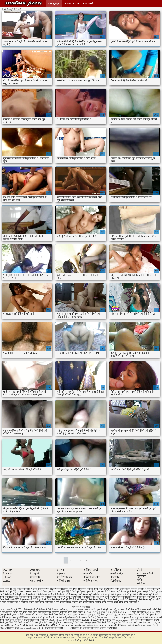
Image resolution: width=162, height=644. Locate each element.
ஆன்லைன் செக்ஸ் (143, 625)
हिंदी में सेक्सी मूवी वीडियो (24, 602)
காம (111, 609)
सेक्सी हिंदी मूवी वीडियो (65, 625)
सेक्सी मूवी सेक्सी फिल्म (138, 623)
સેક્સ (144, 609)
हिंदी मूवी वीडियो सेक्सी (108, 628)
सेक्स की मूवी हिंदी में (138, 589)
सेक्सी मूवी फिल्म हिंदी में (141, 592)
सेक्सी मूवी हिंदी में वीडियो (134, 594)
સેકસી (41, 628)
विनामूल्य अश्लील (58, 609)
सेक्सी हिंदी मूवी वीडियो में (148, 597)
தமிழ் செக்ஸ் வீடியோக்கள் (75, 617)
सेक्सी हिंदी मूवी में (131, 597)
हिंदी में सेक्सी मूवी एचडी (148, 600)
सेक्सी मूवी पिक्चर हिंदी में (122, 592)
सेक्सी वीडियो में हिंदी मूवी (75, 597)
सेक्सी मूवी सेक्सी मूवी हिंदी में (59, 594)
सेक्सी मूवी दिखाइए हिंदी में (82, 592)
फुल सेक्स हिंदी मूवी (121, 623)
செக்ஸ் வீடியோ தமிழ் (86, 615)
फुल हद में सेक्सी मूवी (82, 589)
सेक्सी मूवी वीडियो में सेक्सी (38, 594)
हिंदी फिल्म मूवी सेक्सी (105, 615)
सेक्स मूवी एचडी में (153, 589)
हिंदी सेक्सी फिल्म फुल (91, 628)
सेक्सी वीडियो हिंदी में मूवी (114, 597)
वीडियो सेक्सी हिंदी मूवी (105, 623)
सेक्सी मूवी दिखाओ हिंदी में (102, 592)
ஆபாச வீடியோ (73, 609)
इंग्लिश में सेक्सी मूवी (38, 617)
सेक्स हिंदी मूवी (129, 625)
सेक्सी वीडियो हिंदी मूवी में (95, 597)
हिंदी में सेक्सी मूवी (132, 600)
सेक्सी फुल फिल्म (138, 612)
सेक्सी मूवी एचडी (13, 628)
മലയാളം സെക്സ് (91, 620)
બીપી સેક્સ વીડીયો (44, 609)
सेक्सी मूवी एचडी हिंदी (54, 617)
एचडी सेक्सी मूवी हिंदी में (9, 589)
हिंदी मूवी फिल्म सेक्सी (8, 625)
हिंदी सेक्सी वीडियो (44, 612)
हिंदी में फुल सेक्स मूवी (24, 600)
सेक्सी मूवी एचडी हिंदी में (62, 592)
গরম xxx (110, 625)
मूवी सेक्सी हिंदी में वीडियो (121, 589)
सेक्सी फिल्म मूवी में (45, 592)
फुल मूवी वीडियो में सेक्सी (28, 589)
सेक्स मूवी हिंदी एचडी (60, 612)
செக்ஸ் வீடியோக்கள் (29, 628)
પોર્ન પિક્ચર (88, 612)
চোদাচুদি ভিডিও (12, 612)
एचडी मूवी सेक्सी (139, 617)
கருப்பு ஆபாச (154, 623)
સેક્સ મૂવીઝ (150, 612)
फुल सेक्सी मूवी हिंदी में (65, 589)
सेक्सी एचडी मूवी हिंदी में (9, 592)
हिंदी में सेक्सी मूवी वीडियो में (45, 602)
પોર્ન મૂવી (14, 609)
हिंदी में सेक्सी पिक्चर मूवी (79, 600)
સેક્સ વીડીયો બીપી (141, 615)
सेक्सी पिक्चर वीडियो (134, 609)
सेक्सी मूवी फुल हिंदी (108, 620)
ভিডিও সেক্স (5, 609)
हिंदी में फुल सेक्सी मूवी (60, 600)
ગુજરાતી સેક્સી (99, 612)
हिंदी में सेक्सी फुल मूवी (116, 600)
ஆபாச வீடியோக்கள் (123, 615)
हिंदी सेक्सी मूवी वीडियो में (130, 602)
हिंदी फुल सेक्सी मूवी (101, 609)
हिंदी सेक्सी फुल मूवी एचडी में (109, 602)
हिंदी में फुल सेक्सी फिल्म (42, 600)
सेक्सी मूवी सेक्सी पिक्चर (72, 620)
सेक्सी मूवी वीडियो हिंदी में (23, 3)
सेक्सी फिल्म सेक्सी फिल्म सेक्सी (51, 615)
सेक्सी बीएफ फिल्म (76, 612)
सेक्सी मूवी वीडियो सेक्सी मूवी (45, 623)
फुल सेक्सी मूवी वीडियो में (47, 589)
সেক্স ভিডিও (108, 617)
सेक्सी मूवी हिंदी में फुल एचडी (113, 594)
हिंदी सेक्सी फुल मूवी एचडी (96, 625)
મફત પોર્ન (127, 612)
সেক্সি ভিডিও (20, 615)
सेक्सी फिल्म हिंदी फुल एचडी (85, 623)
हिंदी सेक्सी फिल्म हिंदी (47, 625)
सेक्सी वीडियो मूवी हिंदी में (56, 597)
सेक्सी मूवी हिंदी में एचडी (93, 594)
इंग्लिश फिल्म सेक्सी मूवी (65, 623)
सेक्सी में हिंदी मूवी (15, 597)
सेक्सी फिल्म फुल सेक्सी (123, 617)
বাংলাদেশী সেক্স (33, 615)
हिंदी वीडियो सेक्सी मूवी (27, 609)
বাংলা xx (67, 628)
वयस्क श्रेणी (88, 3)
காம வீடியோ (70, 615)
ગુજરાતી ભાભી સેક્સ (114, 612)
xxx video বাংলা (87, 609)
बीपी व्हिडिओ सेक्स (138, 620)
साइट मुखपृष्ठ (54, 3)
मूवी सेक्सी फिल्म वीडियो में (101, 589)
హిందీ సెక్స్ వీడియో (95, 617)
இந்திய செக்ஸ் (56, 620)
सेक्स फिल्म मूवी (80, 625)
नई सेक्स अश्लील (71, 3)
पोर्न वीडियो (118, 625)
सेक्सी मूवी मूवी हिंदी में (18, 594)
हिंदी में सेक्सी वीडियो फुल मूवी (67, 602)
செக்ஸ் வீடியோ (123, 620)
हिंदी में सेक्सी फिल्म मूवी (98, 600)
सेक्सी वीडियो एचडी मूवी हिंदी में (34, 597)
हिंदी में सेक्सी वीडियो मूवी (88, 602)
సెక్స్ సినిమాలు (120, 609)
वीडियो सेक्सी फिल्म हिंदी (54, 628)
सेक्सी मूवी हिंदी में (77, 594)
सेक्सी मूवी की (77, 628)
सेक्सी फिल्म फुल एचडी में (28, 592)
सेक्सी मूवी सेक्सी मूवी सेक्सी (28, 625)
